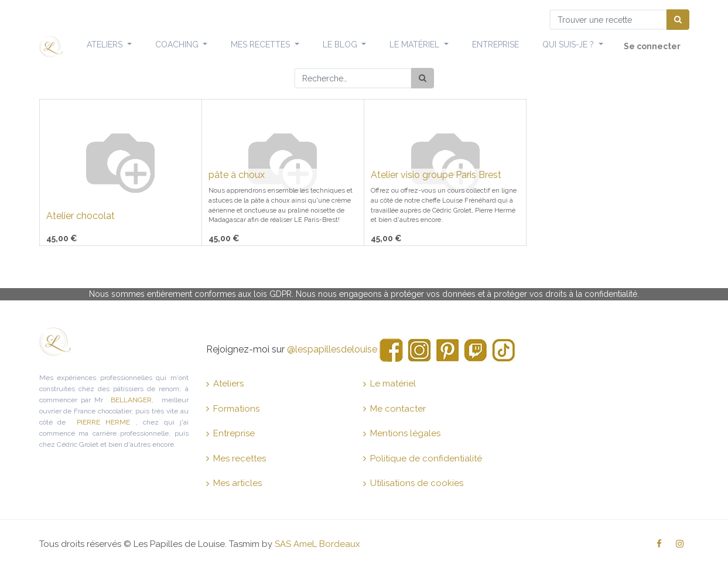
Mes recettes (236, 458)
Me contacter (394, 409)
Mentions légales (402, 433)
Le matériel (389, 384)
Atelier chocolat (81, 216)
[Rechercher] (423, 78)
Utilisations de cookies (413, 483)
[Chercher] (678, 20)
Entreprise (230, 433)
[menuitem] (495, 45)
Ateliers (225, 384)
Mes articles (234, 483)
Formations (233, 409)
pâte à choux (237, 175)
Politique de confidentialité (423, 458)
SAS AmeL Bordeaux (317, 544)
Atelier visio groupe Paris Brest (436, 175)
